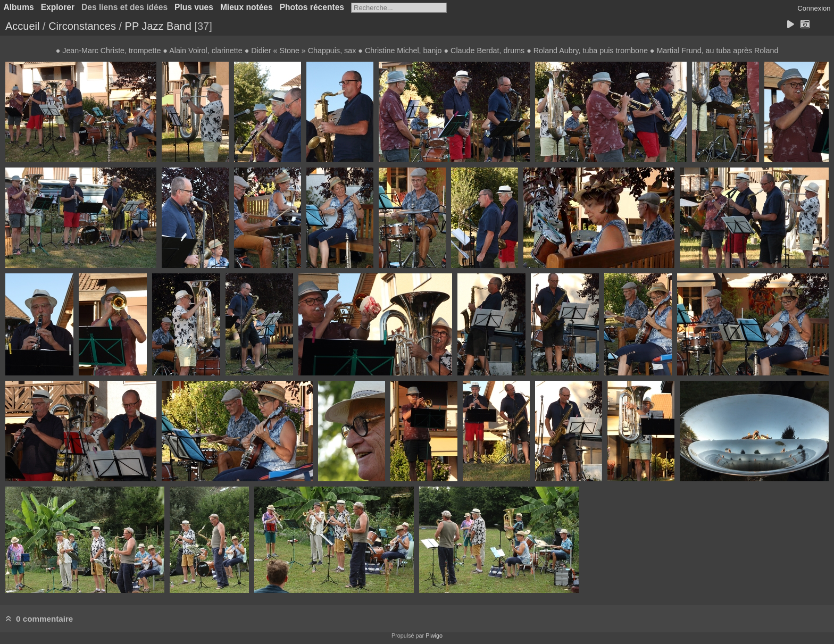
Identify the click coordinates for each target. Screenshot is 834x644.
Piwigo (434, 635)
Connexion (814, 8)
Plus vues (194, 7)
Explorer (58, 7)
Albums (19, 7)
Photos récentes (312, 7)
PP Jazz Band (158, 26)
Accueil (22, 26)
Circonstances (82, 26)
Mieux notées (247, 7)
